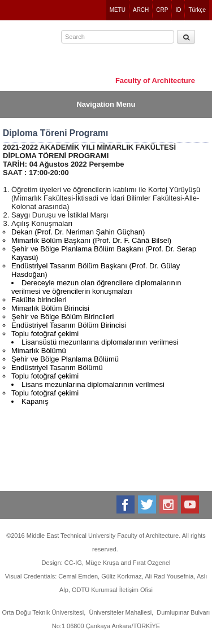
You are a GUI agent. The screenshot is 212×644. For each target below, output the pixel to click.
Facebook (126, 504)
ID (178, 10)
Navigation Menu (106, 104)
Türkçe (197, 10)
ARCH (141, 10)
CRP (162, 10)
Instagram (169, 504)
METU (118, 10)
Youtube (191, 504)
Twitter (148, 504)
